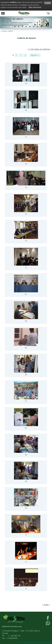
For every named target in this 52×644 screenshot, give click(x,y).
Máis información (35, 7)
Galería (10, 31)
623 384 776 (14, 636)
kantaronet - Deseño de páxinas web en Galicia (37, 642)
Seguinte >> (35, 55)
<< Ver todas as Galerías (39, 49)
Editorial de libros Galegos (12, 20)
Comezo (4, 31)
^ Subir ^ (46, 605)
